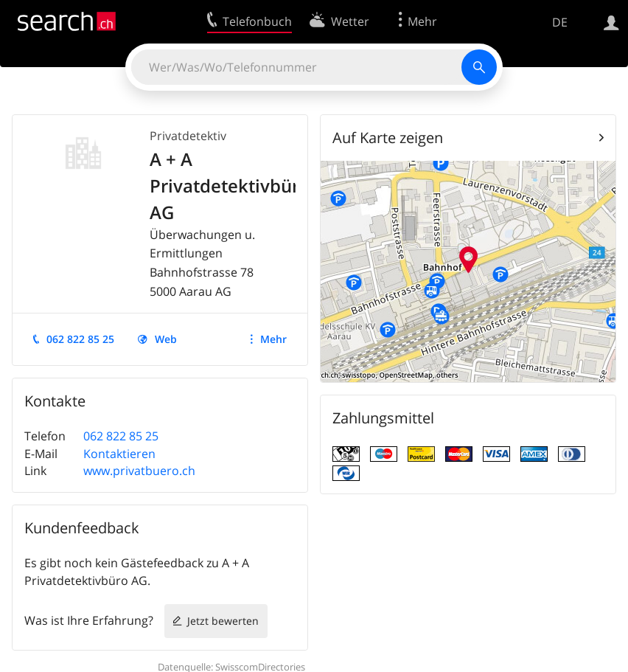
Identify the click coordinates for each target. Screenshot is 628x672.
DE (560, 22)
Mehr (273, 339)
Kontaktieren (119, 454)
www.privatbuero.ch (139, 471)
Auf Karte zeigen (388, 138)
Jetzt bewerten (223, 621)
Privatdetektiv (188, 136)
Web (166, 339)
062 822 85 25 (80, 339)
